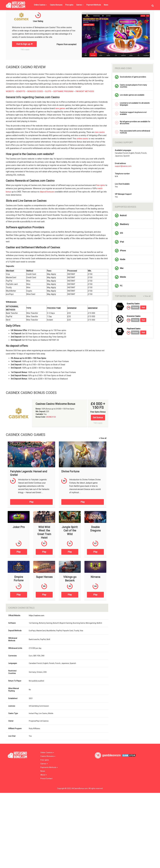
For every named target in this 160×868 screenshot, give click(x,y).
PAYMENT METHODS (85, 91)
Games (80, 5)
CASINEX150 (51, 417)
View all (103, 438)
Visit (143, 307)
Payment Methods (94, 5)
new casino (100, 132)
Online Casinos (40, 5)
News (106, 5)
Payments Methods (49, 767)
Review (135, 307)
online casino (82, 139)
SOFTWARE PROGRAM (63, 91)
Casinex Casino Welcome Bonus (55, 404)
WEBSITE (10, 91)
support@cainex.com (123, 166)
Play (31, 502)
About (44, 775)
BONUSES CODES (35, 91)
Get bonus (98, 417)
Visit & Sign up (24, 44)
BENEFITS (21, 91)
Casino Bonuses (56, 5)
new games (60, 108)
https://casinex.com (37, 615)
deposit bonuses (47, 192)
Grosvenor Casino (134, 316)
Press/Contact (46, 779)
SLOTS (48, 91)
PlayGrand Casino (134, 329)
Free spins (69, 5)
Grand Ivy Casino (133, 304)
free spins (101, 185)
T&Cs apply (25, 50)
